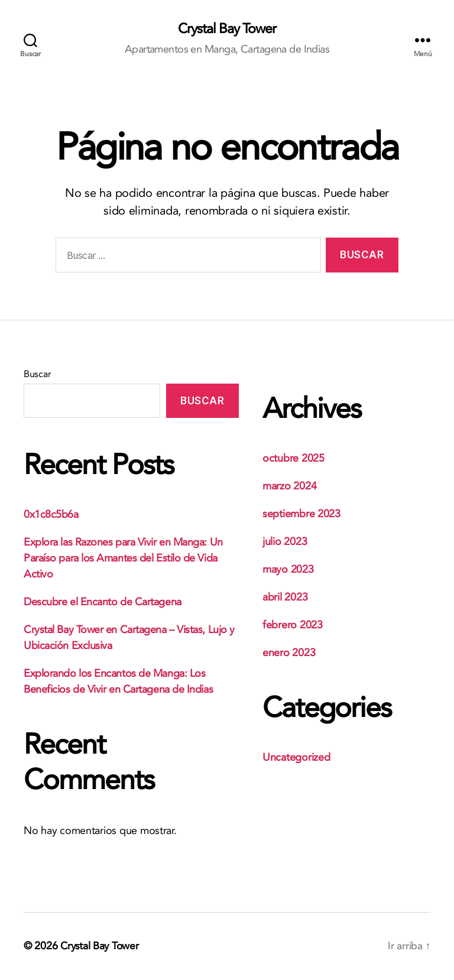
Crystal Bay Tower (227, 30)
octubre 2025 (294, 459)
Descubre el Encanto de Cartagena (103, 603)
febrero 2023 (293, 626)
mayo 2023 (288, 570)
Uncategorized (296, 758)
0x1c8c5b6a (51, 515)
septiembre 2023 (301, 515)
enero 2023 (289, 653)
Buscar (37, 375)
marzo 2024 (289, 487)
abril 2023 (285, 598)
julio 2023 (285, 542)
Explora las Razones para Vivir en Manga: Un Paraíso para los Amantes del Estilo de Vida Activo (123, 559)
